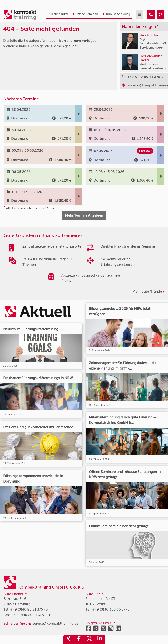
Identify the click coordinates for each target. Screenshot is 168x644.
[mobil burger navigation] (140, 15)
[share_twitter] (89, 639)
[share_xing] (68, 639)
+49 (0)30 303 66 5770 (111, 609)
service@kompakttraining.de (55, 623)
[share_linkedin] (100, 639)
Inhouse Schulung (116, 14)
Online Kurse (58, 14)
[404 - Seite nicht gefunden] (151, 15)
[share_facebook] (79, 639)
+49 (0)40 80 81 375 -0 (29, 609)
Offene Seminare (86, 14)
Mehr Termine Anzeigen (84, 215)
